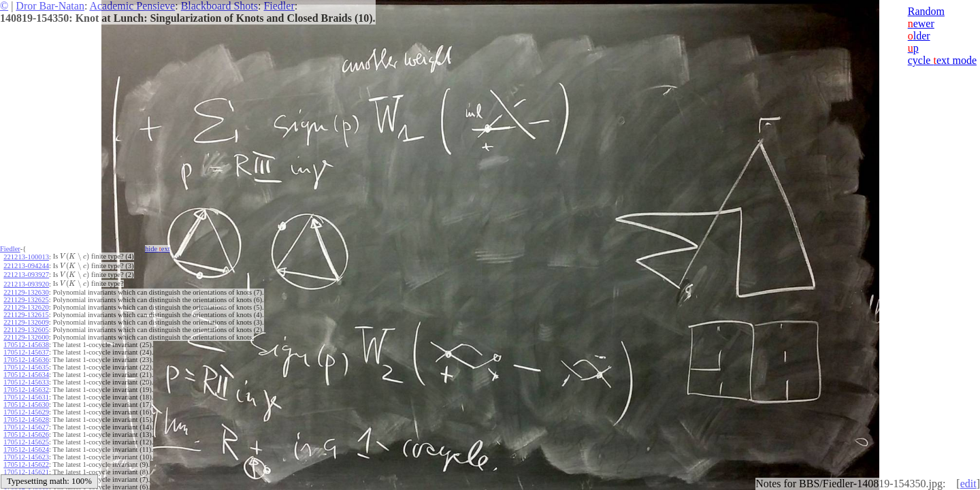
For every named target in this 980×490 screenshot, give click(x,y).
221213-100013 (26, 257)
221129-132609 (26, 322)
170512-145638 (26, 345)
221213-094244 (26, 266)
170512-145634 (26, 375)
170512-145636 (26, 360)
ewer (921, 23)
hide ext (158, 249)
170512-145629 (26, 412)
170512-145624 (26, 450)
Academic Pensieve (132, 6)
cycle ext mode (942, 60)
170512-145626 (26, 435)
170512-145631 (26, 397)
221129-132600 (26, 337)
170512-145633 (26, 382)
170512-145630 (26, 405)
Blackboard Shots (219, 6)
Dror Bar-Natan (50, 6)
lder (919, 36)
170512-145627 (26, 427)
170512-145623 (26, 457)
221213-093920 (26, 284)
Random (926, 11)
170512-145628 (26, 420)
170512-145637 (26, 352)
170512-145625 (26, 442)
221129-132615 (26, 315)
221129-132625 (26, 300)
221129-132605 (26, 330)
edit (968, 484)
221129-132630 (26, 292)
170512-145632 (26, 390)
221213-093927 (26, 275)
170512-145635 (26, 367)
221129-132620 (26, 307)
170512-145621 (26, 472)
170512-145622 (26, 464)
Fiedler (279, 6)
